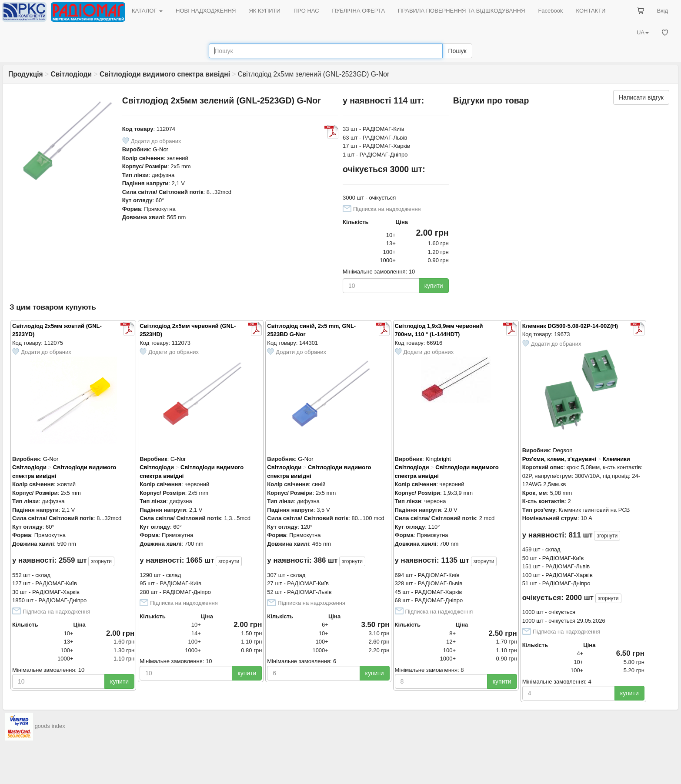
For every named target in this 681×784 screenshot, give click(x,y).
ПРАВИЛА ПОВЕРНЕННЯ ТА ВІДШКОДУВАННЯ (461, 11)
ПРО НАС (306, 11)
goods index (50, 726)
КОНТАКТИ (591, 11)
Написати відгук (641, 97)
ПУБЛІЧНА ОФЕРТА (359, 11)
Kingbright (438, 459)
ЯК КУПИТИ (265, 11)
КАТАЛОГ (147, 11)
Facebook (550, 11)
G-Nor (161, 149)
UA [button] (643, 32)
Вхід (663, 11)
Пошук (457, 51)
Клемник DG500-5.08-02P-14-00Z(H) (570, 326)
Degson (563, 450)
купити (434, 286)
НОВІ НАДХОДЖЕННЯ (206, 11)
